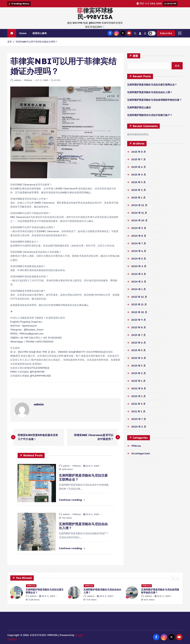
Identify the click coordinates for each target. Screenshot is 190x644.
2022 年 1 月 (138, 396)
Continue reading (72, 500)
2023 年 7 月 (138, 335)
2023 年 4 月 (139, 358)
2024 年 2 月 (139, 282)
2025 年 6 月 (139, 167)
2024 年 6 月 (139, 251)
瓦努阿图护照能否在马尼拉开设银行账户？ (150, 115)
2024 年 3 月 (139, 274)
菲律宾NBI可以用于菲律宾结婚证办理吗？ (37, 42)
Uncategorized (140, 453)
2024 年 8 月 (139, 236)
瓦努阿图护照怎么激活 (139, 107)
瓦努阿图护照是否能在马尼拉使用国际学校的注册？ (154, 100)
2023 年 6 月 (139, 343)
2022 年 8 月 (139, 388)
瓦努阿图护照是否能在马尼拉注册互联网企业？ (152, 85)
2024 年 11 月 (139, 213)
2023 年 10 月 (139, 312)
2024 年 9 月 (139, 228)
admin (16, 80)
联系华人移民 (40, 33)
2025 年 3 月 (138, 182)
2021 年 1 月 (138, 411)
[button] (173, 578)
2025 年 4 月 (139, 175)
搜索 (135, 56)
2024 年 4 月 (139, 266)
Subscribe (166, 33)
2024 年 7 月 (139, 243)
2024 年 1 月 (139, 289)
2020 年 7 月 (139, 419)
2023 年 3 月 (138, 366)
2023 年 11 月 (139, 304)
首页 (10, 42)
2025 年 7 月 (138, 159)
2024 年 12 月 (139, 205)
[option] (37, 593)
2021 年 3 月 (138, 404)
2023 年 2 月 (139, 373)
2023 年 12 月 (139, 297)
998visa (28, 80)
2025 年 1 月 (138, 198)
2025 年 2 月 (139, 190)
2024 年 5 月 (139, 259)
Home (23, 33)
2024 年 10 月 (139, 220)
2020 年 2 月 (139, 427)
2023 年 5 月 (138, 350)
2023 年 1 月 (138, 381)
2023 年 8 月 (139, 327)
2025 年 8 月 (139, 152)
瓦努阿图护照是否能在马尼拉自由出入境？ (150, 92)
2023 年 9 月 (139, 320)
